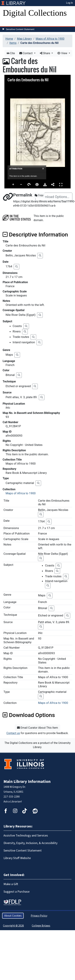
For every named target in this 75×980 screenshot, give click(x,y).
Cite (11, 53)
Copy (39, 195)
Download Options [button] (29, 715)
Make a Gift (11, 884)
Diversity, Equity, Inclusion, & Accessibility (30, 843)
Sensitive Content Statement (20, 29)
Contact (26, 53)
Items (13, 43)
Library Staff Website (17, 858)
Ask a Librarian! (13, 802)
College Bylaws (41, 926)
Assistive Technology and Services (26, 836)
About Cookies (13, 916)
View (63, 53)
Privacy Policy (39, 916)
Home (9, 39)
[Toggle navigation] (8, 23)
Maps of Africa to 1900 (50, 39)
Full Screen (61, 184)
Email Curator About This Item (37, 728)
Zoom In (13, 185)
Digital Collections (35, 13)
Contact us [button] (13, 733)
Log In (70, 3)
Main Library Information (27, 782)
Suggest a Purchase (17, 892)
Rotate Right (29, 185)
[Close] (43, 169)
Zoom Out (21, 185)
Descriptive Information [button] (35, 235)
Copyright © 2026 (13, 926)
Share (45, 53)
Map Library (24, 39)
